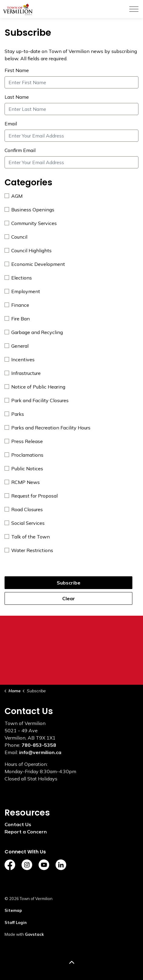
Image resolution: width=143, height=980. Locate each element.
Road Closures (24, 509)
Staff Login (16, 922)
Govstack (34, 934)
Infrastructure (23, 373)
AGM (14, 196)
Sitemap (13, 910)
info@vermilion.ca (40, 752)
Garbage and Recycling (34, 332)
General (17, 346)
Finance (17, 305)
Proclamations (24, 455)
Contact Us (18, 824)
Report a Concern (26, 832)
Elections (18, 278)
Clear (69, 598)
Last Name (17, 97)
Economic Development (35, 264)
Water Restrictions (29, 550)
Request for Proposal (31, 496)
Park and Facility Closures (37, 400)
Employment (22, 291)
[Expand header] (134, 9)
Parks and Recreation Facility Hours (48, 428)
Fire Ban (17, 319)
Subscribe (69, 583)
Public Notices (24, 468)
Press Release (24, 441)
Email (11, 124)
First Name (17, 70)
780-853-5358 (39, 745)
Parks (14, 414)
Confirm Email (20, 150)
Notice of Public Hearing (35, 387)
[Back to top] (71, 963)
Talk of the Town (27, 537)
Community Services (31, 223)
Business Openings (29, 210)
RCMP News (22, 482)
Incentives (20, 359)
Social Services (25, 523)
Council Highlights (28, 250)
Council (16, 237)
